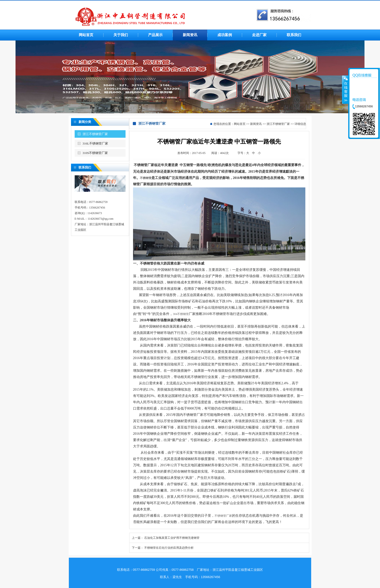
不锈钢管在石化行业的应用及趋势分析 (169, 548)
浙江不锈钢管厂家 (95, 134)
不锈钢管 (146, 178)
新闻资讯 (256, 124)
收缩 (345, 89)
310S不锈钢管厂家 (95, 153)
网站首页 (240, 124)
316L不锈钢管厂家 (95, 143)
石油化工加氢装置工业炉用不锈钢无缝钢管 (172, 538)
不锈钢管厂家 (223, 516)
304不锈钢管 (181, 314)
